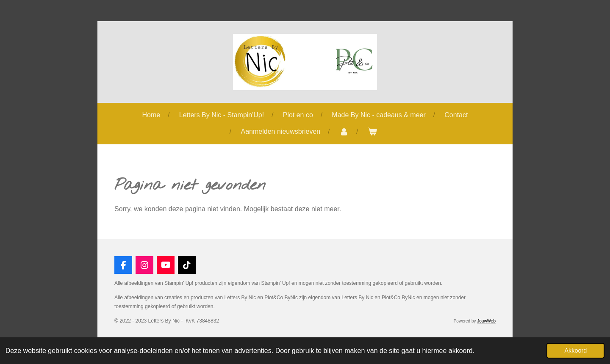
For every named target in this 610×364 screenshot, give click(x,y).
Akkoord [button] (575, 350)
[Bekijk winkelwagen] (372, 132)
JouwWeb (486, 321)
